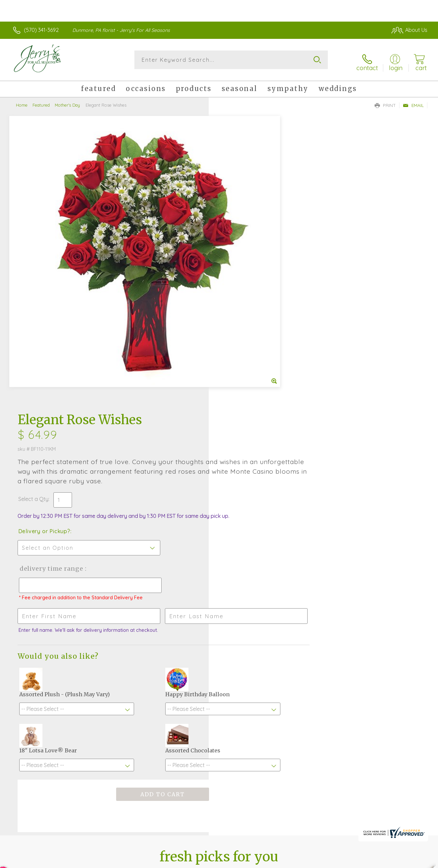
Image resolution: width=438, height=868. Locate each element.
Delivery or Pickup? (246, 246)
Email (413, 102)
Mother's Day (67, 101)
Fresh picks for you (219, 645)
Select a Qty (235, 207)
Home (22, 101)
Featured (41, 101)
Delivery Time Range (252, 284)
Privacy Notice (321, 861)
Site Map (410, 861)
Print (385, 102)
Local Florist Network (369, 861)
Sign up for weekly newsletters (219, 682)
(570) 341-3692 (41, 30)
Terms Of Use (282, 861)
